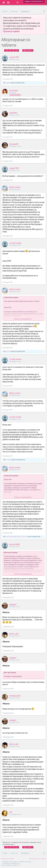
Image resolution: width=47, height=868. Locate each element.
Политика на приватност (11, 863)
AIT (11, 812)
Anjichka (13, 113)
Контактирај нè (34, 859)
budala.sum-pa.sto (21, 537)
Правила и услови (25, 862)
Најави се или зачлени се (34, 1)
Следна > (29, 50)
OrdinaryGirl (15, 696)
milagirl (13, 605)
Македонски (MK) (7, 859)
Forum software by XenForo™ (11, 865)
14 (24, 50)
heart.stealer (10, 537)
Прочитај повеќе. (12, 31)
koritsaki (13, 91)
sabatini (8, 83)
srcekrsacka (15, 243)
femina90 (14, 144)
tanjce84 (8, 351)
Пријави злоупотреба (10, 862)
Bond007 (8, 460)
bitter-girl (14, 634)
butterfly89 (14, 544)
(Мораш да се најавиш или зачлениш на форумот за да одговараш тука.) (22, 843)
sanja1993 (14, 57)
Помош (43, 859)
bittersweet (15, 187)
